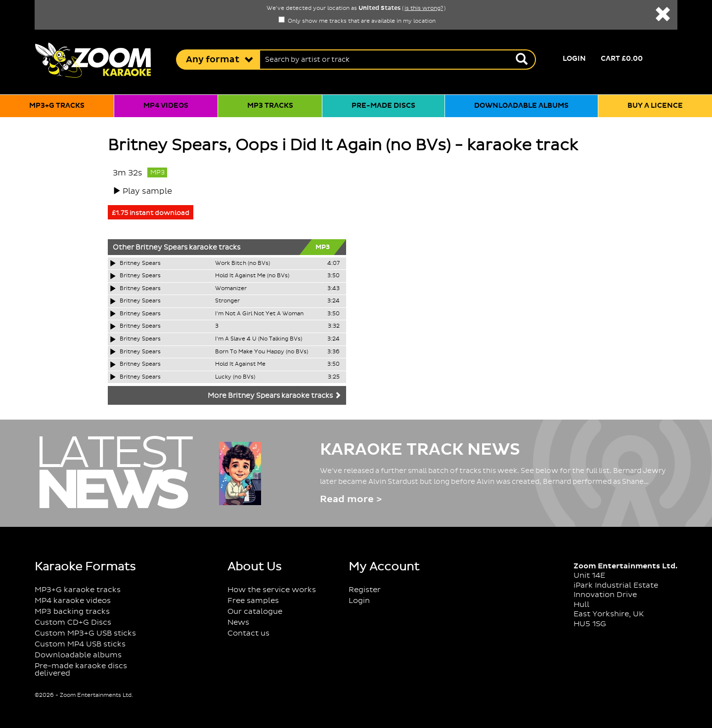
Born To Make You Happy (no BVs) (262, 352)
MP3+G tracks (57, 106)
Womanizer (231, 289)
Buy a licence (655, 106)
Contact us (248, 633)
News (238, 622)
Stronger (227, 301)
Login (574, 59)
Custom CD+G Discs (73, 622)
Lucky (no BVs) (235, 377)
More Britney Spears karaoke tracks (274, 396)
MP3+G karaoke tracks (78, 590)
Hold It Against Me (240, 364)
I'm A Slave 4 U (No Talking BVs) (259, 339)
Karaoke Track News (420, 450)
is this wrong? (424, 8)
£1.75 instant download (151, 213)
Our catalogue (255, 612)
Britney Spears (161, 248)
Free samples (253, 601)
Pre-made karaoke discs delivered (81, 670)
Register (365, 590)
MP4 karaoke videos (73, 601)
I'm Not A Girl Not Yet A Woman (259, 314)
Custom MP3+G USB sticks (85, 633)
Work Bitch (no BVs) (243, 263)
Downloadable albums (521, 106)
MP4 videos (166, 106)
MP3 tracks (270, 106)
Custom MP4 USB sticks (80, 644)
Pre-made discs (383, 106)
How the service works (272, 590)
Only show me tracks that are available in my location (357, 21)
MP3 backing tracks (72, 612)
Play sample (147, 191)
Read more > (351, 499)
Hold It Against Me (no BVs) (252, 276)
